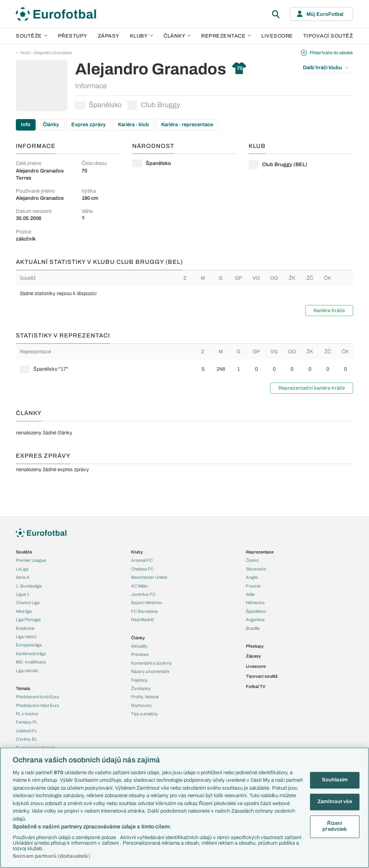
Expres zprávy (88, 125)
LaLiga (22, 569)
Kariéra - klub (133, 125)
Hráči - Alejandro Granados (46, 53)
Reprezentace (226, 36)
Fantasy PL (27, 722)
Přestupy (73, 36)
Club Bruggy (154, 105)
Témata (23, 688)
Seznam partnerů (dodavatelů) (51, 856)
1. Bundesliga (29, 586)
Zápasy (109, 36)
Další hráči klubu (326, 68)
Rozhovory (142, 705)
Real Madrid (142, 620)
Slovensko (256, 569)
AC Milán (140, 586)
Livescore (277, 36)
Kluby (142, 36)
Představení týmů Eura (37, 697)
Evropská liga (29, 645)
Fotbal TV (256, 686)
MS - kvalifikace (31, 662)
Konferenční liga (31, 654)
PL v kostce (27, 714)
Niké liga (24, 611)
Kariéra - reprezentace (187, 125)
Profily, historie (145, 697)
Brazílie (253, 628)
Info (26, 125)
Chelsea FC (142, 569)
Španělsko (98, 105)
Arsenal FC (142, 560)
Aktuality (139, 646)
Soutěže (32, 36)
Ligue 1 (23, 594)
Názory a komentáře (150, 671)
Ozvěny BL (27, 739)
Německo (255, 603)
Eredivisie (25, 628)
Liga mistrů (26, 637)
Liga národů (27, 671)
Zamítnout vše (335, 802)
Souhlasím (335, 780)
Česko (252, 560)
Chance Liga (28, 603)
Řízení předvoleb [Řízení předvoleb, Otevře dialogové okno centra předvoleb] (335, 826)
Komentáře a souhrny (151, 663)
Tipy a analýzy (145, 714)
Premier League (31, 560)
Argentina (255, 620)
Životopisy (141, 688)
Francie (253, 586)
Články (51, 125)
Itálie (250, 594)
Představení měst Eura (37, 705)
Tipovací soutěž (328, 36)
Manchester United (149, 577)
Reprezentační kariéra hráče (312, 388)
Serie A (23, 577)
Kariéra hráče (329, 311)
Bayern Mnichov (147, 603)
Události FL (27, 731)
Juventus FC (143, 594)
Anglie (252, 577)
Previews (140, 654)
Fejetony (139, 680)
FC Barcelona (144, 611)
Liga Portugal (28, 620)
